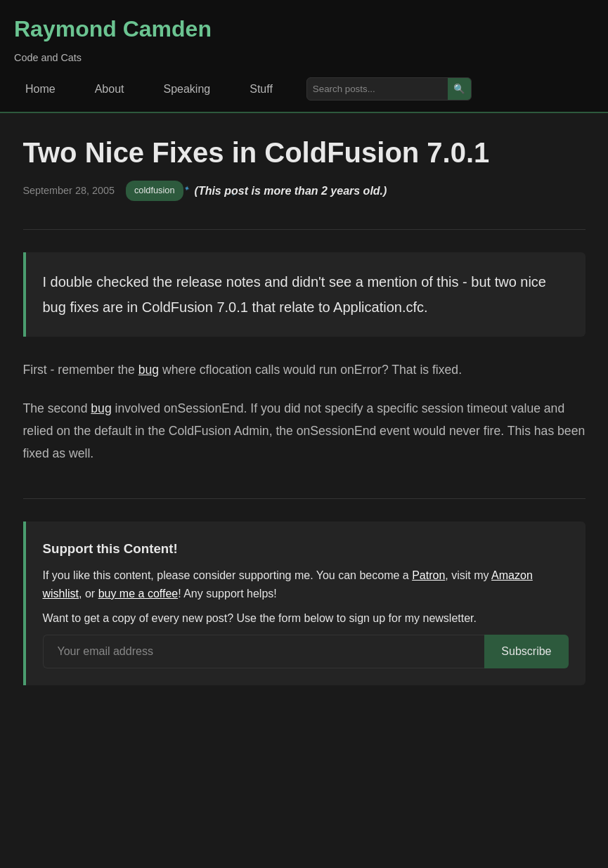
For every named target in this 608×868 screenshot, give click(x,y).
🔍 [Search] (459, 89)
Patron (428, 575)
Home (40, 89)
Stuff (261, 89)
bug (149, 370)
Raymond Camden (113, 29)
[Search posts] (377, 89)
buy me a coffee (138, 594)
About (110, 89)
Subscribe (526, 651)
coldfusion (155, 190)
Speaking (187, 89)
